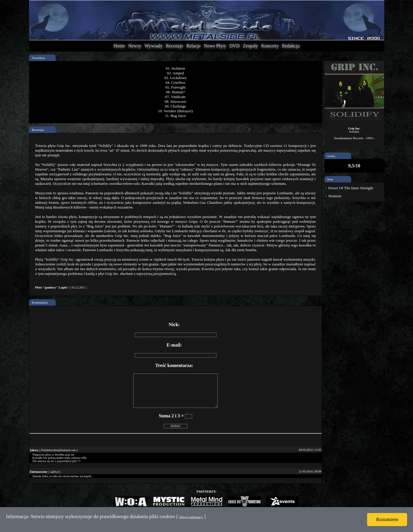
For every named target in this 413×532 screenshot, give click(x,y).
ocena (331, 156)
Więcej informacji (191, 517)
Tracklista (38, 58)
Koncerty (270, 46)
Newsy (135, 46)
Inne (330, 179)
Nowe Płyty (215, 46)
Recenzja (38, 130)
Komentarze (40, 302)
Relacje (193, 46)
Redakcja (291, 46)
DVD (235, 46)
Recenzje (175, 46)
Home (119, 46)
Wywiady (154, 46)
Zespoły (250, 46)
